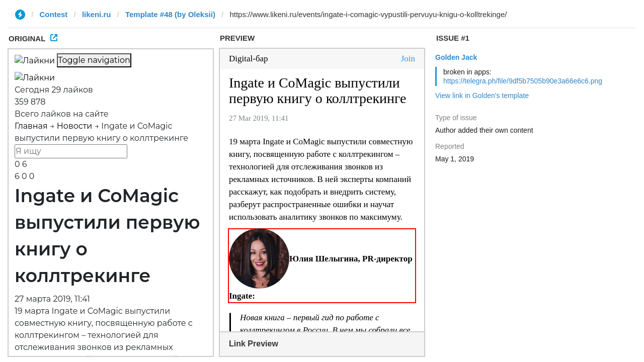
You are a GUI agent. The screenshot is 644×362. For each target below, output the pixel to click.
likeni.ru (97, 14)
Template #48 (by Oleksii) (170, 14)
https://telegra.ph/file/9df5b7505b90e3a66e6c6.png (523, 81)
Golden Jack (456, 57)
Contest (54, 14)
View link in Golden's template (482, 96)
